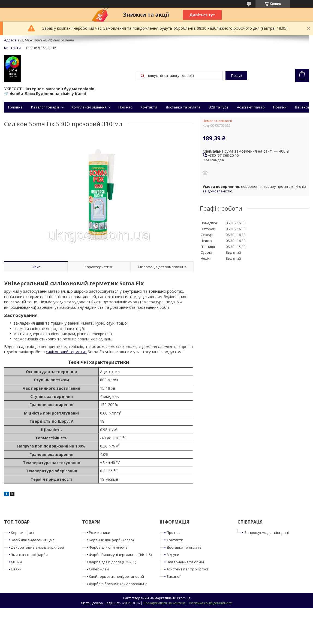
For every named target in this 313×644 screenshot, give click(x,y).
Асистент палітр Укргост (188, 569)
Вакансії (302, 107)
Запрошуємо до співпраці (267, 533)
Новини (280, 107)
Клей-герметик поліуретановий (116, 576)
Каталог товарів (45, 107)
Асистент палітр (251, 107)
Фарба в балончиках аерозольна (118, 584)
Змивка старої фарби (29, 555)
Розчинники (100, 533)
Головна (15, 107)
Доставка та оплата (183, 107)
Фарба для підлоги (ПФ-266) (112, 562)
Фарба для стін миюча (108, 547)
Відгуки (173, 555)
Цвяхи (16, 569)
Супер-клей (99, 569)
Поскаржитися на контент (164, 603)
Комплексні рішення (89, 107)
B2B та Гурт (219, 107)
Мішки (16, 562)
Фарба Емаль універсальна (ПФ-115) (120, 555)
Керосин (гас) (22, 533)
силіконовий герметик (66, 352)
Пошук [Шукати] (236, 76)
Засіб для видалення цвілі (33, 540)
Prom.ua (184, 598)
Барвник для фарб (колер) (111, 540)
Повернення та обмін (185, 562)
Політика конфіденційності (211, 603)
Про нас (125, 107)
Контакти (149, 107)
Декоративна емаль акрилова (37, 547)
